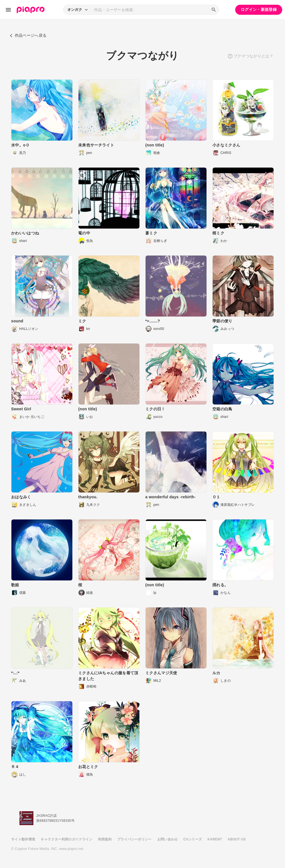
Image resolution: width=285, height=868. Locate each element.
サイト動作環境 (23, 839)
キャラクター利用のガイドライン (66, 839)
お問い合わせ (168, 839)
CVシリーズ (193, 839)
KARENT (215, 839)
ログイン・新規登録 (259, 9)
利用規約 (105, 839)
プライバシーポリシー (134, 839)
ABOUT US (237, 839)
